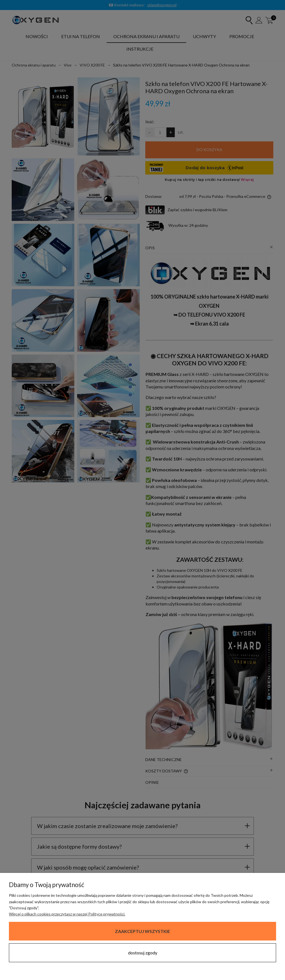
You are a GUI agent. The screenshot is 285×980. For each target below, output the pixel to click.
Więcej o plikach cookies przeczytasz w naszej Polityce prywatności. (67, 914)
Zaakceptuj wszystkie (142, 931)
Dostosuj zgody (143, 953)
